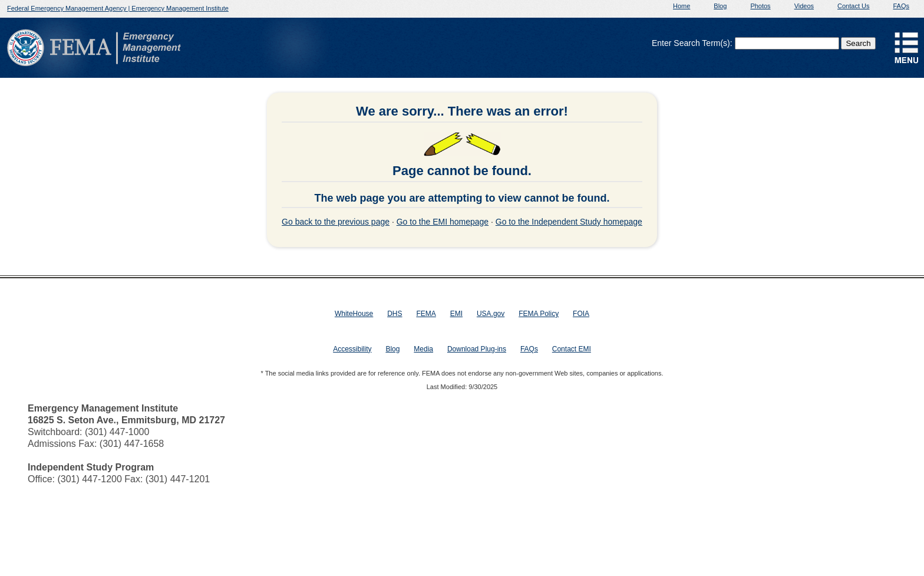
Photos (760, 6)
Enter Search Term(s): (692, 43)
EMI (456, 314)
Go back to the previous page (336, 222)
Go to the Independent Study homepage (569, 222)
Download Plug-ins (477, 349)
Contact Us (853, 6)
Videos (804, 6)
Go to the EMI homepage (443, 222)
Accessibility (352, 349)
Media (423, 349)
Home (682, 6)
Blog (720, 6)
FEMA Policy (539, 314)
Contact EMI (572, 349)
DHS (395, 314)
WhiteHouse (354, 314)
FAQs (901, 6)
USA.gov (491, 314)
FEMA (426, 314)
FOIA (581, 314)
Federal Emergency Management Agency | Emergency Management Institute (118, 8)
